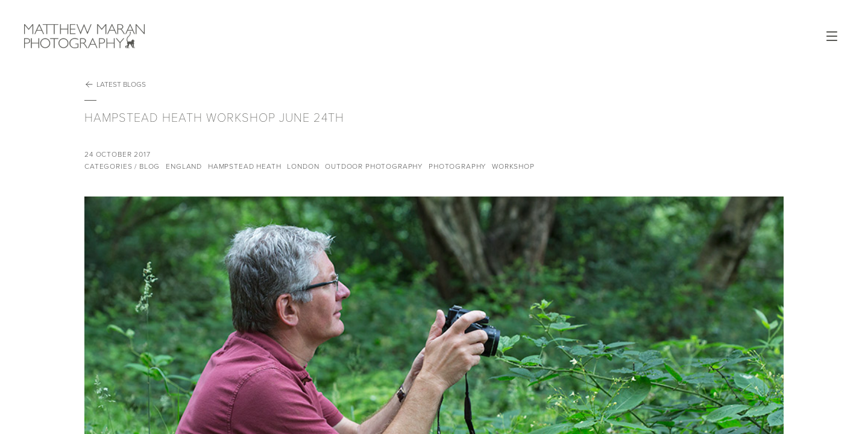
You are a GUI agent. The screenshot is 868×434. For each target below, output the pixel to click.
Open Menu (832, 36)
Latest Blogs (115, 84)
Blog (149, 166)
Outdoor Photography (374, 166)
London (303, 166)
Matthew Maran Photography (133, 36)
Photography (457, 166)
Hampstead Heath (245, 166)
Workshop (513, 166)
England (184, 166)
